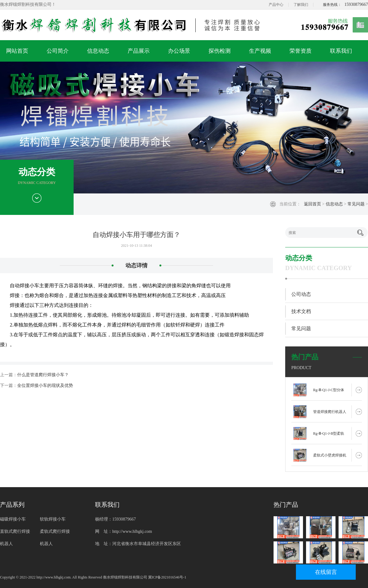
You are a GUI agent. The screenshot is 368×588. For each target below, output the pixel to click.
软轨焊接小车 (53, 519)
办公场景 (179, 51)
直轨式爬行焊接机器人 (15, 538)
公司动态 (301, 294)
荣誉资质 (301, 51)
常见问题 (356, 204)
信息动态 (98, 51)
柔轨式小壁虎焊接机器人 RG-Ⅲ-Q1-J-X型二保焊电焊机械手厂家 (330, 457)
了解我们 (301, 5)
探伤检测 (220, 51)
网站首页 (17, 51)
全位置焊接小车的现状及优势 (45, 386)
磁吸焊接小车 (13, 519)
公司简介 (58, 51)
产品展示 (139, 51)
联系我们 (341, 51)
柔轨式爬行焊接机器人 (55, 538)
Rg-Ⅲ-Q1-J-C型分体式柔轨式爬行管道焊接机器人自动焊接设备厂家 (330, 392)
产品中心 (276, 5)
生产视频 (260, 51)
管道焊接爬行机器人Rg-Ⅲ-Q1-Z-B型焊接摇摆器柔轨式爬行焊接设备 (330, 414)
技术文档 (301, 311)
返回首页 (312, 204)
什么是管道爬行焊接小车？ (43, 375)
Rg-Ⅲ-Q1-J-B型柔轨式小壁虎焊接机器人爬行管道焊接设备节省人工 (330, 436)
